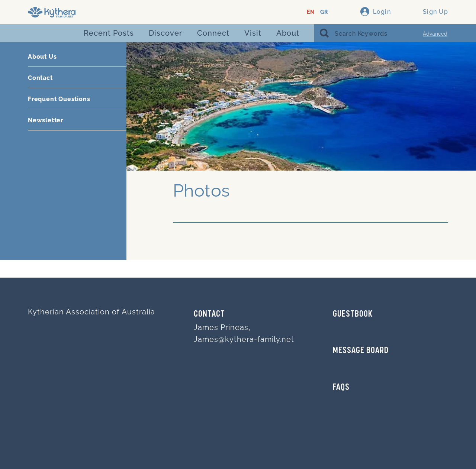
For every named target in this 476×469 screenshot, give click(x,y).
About (288, 33)
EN (311, 12)
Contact (40, 78)
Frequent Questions (59, 99)
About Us (42, 57)
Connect (213, 33)
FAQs (341, 388)
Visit (253, 33)
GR (324, 12)
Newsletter (46, 120)
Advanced (435, 34)
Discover (165, 33)
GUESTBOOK (353, 314)
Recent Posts (109, 33)
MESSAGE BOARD (361, 351)
